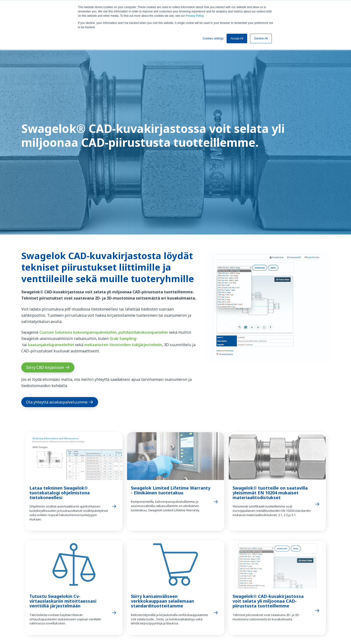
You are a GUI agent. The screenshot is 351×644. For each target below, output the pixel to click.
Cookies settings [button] (213, 38)
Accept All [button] (237, 38)
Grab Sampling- (124, 338)
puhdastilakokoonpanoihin (143, 332)
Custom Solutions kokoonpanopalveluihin (78, 332)
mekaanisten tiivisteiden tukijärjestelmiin (123, 345)
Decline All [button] (261, 38)
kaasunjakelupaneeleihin (51, 345)
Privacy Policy (195, 16)
